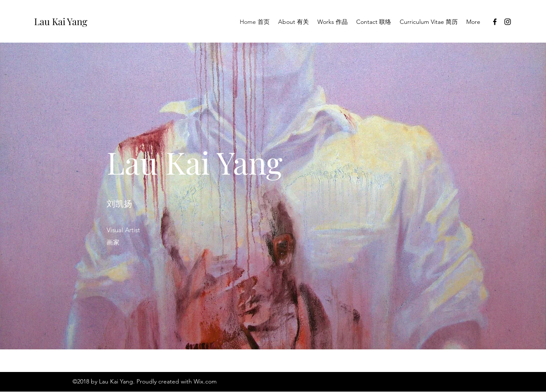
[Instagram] (508, 22)
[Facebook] (495, 22)
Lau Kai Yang (61, 21)
